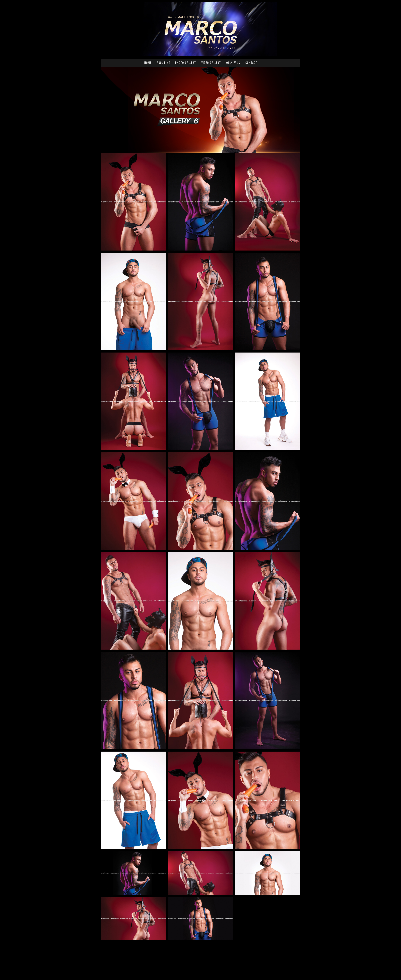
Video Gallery (211, 63)
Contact (251, 63)
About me (163, 63)
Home (148, 63)
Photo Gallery (186, 63)
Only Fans (233, 63)
